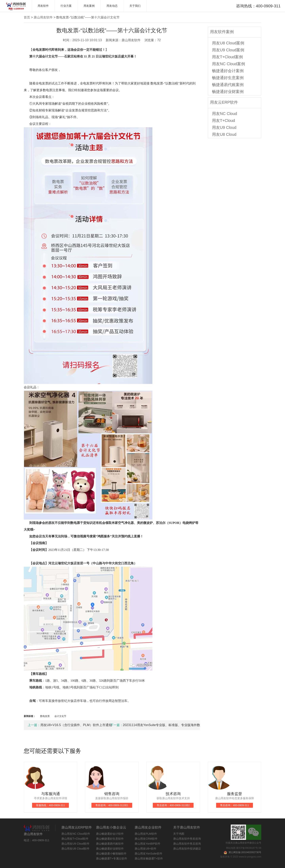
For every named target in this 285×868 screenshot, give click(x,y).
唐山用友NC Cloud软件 (76, 834)
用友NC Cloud (225, 114)
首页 (27, 17)
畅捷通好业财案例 (228, 92)
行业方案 (66, 6)
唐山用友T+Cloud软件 (75, 839)
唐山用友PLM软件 (146, 834)
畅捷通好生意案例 (228, 78)
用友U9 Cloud (224, 127)
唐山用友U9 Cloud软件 (75, 844)
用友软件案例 (222, 32)
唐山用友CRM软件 (146, 839)
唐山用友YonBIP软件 (147, 844)
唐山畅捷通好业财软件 (110, 849)
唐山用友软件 (43, 17)
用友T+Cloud (223, 121)
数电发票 (45, 716)
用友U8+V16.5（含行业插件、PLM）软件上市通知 (69, 725)
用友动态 (112, 6)
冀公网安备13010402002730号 (245, 852)
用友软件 (43, 6)
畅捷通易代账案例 (228, 85)
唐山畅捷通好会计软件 (110, 834)
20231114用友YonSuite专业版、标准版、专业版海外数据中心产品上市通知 (152, 725)
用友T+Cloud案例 (227, 57)
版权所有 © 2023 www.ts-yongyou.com (241, 857)
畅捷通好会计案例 (228, 71)
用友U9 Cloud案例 (228, 50)
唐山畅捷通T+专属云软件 (112, 858)
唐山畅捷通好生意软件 (110, 839)
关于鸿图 (179, 834)
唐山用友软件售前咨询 (187, 839)
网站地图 (231, 848)
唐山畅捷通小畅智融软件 (111, 854)
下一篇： (117, 725)
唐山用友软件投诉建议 (187, 849)
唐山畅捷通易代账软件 (110, 844)
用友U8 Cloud (224, 134)
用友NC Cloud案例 (228, 64)
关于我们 (135, 6)
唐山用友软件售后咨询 (187, 844)
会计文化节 (60, 716)
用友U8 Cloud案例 (228, 43)
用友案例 (89, 6)
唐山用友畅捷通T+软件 (149, 858)
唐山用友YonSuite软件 (148, 854)
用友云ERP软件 (224, 102)
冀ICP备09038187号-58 (249, 848)
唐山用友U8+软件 (145, 849)
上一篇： (34, 725)
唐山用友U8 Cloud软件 (75, 849)
